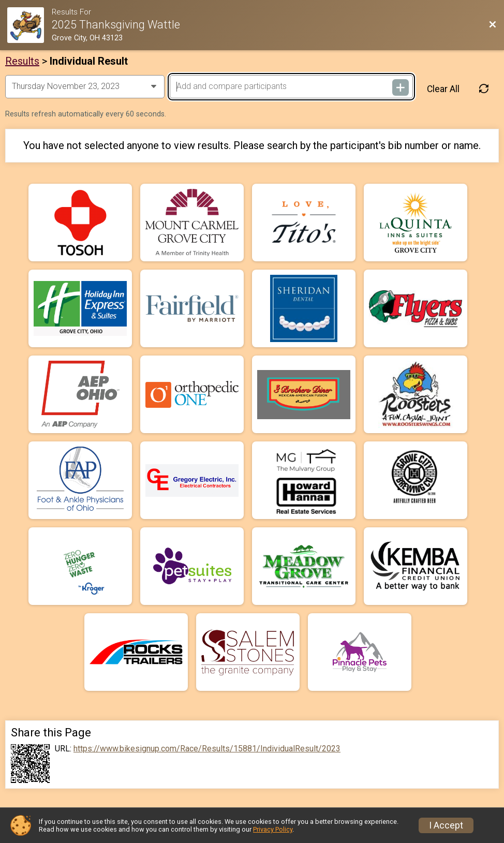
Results (22, 61)
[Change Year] (85, 86)
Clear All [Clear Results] (443, 89)
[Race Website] (29, 25)
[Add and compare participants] (291, 86)
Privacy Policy (273, 829)
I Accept (446, 825)
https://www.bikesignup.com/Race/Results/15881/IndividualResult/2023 (207, 749)
